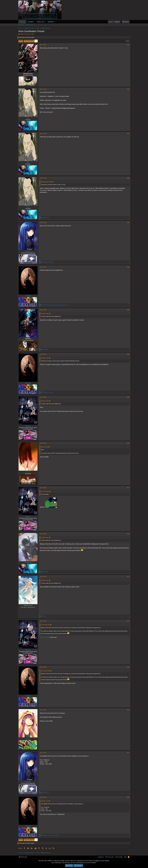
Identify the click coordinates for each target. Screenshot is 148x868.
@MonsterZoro (45, 637)
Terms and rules (109, 857)
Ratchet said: (45, 801)
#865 (127, 223)
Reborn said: (45, 447)
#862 (127, 89)
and (48, 262)
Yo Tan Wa (29, 563)
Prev (21, 41)
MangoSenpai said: (47, 182)
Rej (29, 118)
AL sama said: (46, 491)
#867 (127, 310)
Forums (22, 22)
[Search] (126, 22)
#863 (127, 134)
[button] (35, 22)
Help (125, 857)
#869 (127, 397)
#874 (127, 621)
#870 (127, 443)
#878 (127, 797)
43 (33, 41)
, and (51, 835)
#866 (127, 267)
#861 (127, 45)
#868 (127, 354)
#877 (127, 753)
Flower (29, 739)
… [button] (27, 41)
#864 (127, 178)
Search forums (30, 25)
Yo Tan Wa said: (46, 625)
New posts (21, 25)
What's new (41, 22)
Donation (31, 22)
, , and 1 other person (56, 305)
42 (30, 41)
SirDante (29, 296)
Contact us (101, 857)
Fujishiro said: (46, 358)
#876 (127, 710)
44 (36, 41)
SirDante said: (46, 314)
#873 (127, 577)
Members (51, 22)
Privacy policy (119, 857)
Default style (23, 857)
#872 (127, 534)
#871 (127, 488)
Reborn (29, 426)
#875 (127, 667)
